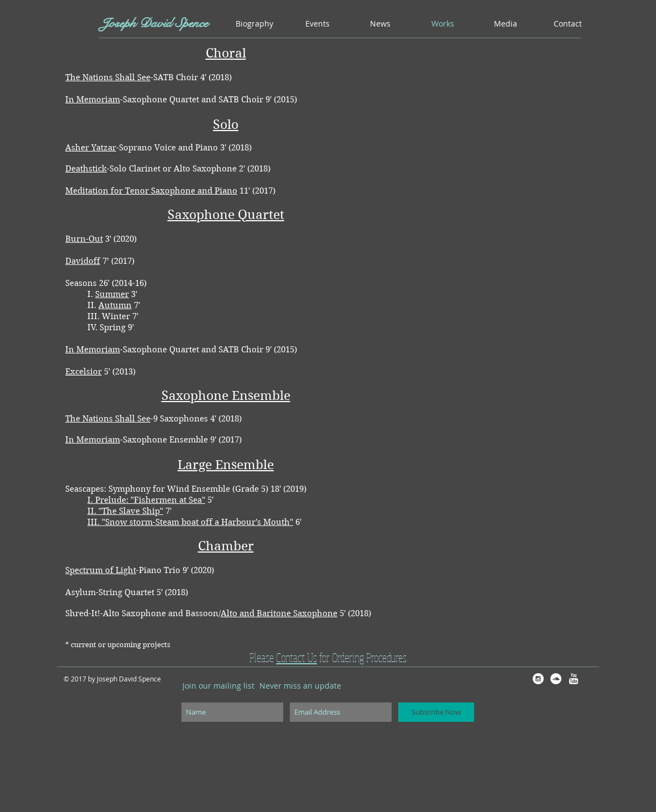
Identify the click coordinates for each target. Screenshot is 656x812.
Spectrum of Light (101, 570)
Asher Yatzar (91, 148)
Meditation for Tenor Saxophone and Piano (151, 191)
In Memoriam (93, 100)
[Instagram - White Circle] (538, 679)
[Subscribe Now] (436, 712)
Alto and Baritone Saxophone (279, 613)
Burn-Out (84, 239)
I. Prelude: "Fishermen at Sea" (146, 500)
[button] (317, 24)
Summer (112, 294)
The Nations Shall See (108, 77)
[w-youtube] (574, 679)
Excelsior (84, 372)
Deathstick (86, 169)
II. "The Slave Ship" (125, 511)
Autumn (115, 305)
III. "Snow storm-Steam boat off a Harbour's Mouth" (190, 522)
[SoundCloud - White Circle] (556, 679)
